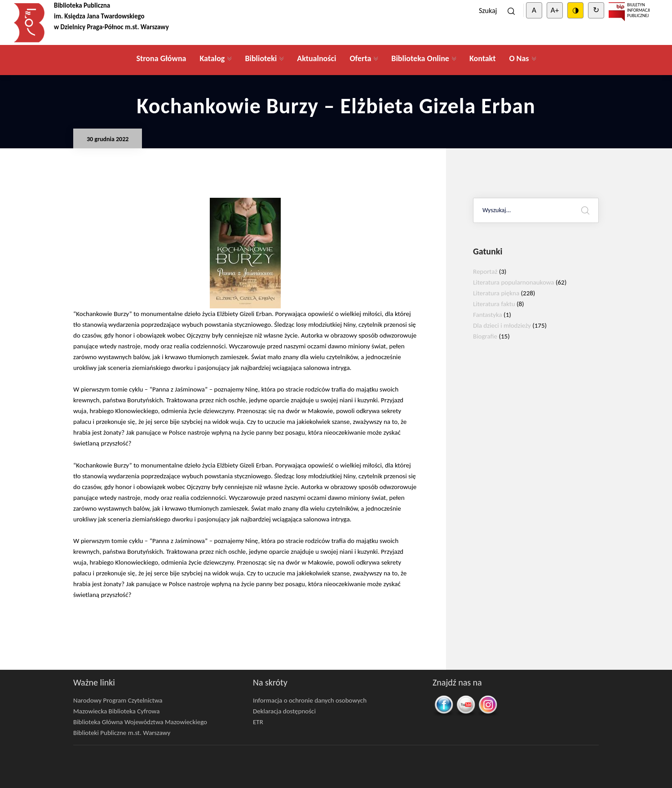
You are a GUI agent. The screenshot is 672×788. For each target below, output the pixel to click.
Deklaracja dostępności (284, 711)
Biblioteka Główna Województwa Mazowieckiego (140, 722)
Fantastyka (488, 315)
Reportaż (485, 272)
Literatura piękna (496, 293)
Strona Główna (161, 58)
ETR (258, 722)
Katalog (212, 58)
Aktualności (316, 58)
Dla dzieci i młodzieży (502, 325)
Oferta (360, 58)
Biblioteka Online (420, 58)
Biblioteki (261, 58)
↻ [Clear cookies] (596, 10)
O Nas (519, 58)
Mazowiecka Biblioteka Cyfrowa (116, 711)
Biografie (485, 336)
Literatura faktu (494, 304)
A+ (555, 10)
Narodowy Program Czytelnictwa (118, 700)
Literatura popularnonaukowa (514, 282)
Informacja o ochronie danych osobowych (310, 700)
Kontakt (482, 58)
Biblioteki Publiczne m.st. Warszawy (122, 733)
